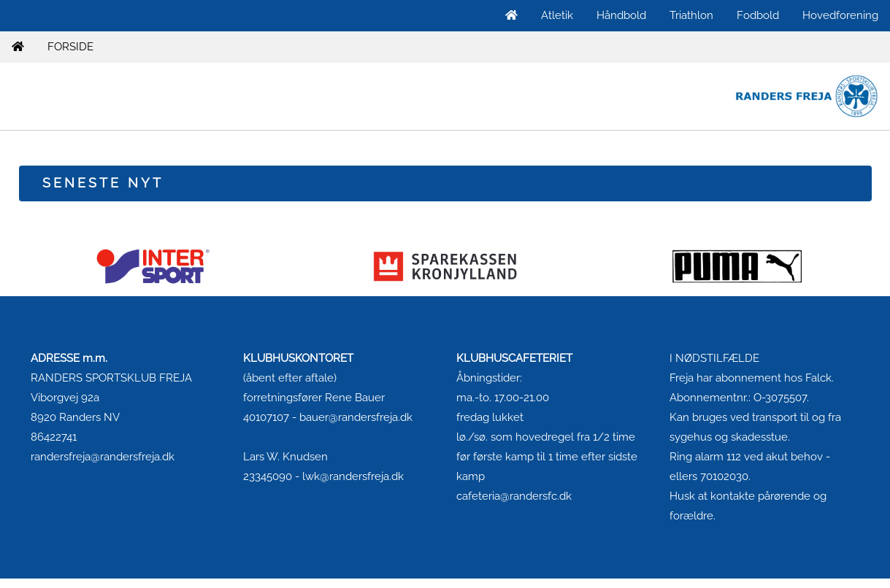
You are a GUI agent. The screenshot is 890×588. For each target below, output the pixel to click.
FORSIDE (70, 47)
